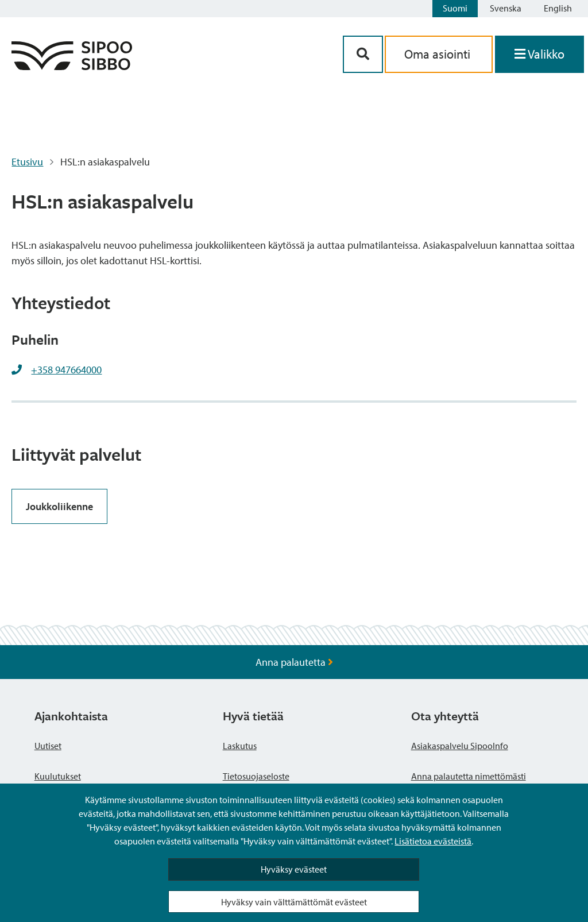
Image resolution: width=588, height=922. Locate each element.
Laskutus (240, 746)
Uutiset (48, 746)
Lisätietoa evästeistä (433, 841)
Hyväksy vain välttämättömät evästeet (294, 902)
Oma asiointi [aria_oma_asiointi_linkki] (439, 54)
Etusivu (27, 162)
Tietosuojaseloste (256, 776)
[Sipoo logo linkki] (72, 66)
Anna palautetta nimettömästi (469, 776)
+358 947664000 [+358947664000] (66, 370)
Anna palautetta (294, 662)
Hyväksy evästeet (294, 869)
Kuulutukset (58, 776)
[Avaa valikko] (539, 54)
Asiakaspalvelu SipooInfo (460, 746)
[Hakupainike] (363, 54)
